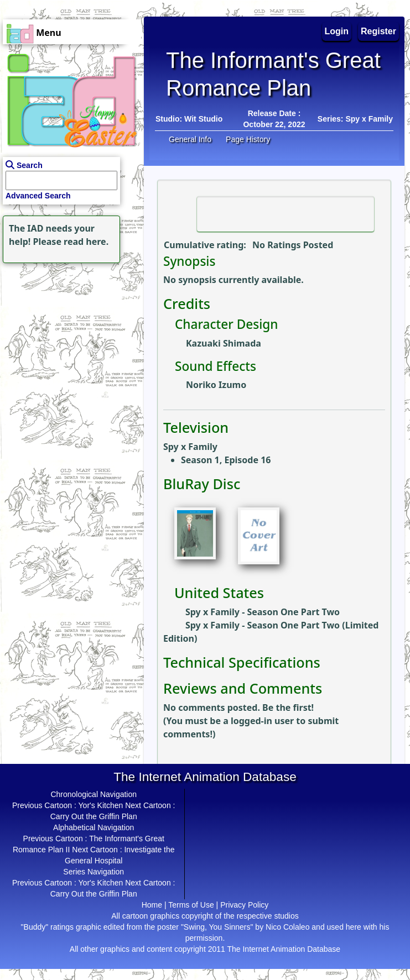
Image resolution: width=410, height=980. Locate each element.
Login (337, 31)
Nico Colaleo (287, 927)
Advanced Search (38, 196)
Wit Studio (203, 119)
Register (378, 31)
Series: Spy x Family (355, 119)
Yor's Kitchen (101, 805)
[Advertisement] (69, 335)
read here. (86, 242)
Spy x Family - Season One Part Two (263, 612)
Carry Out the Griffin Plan (94, 816)
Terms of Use (191, 905)
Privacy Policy (244, 905)
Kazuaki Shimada (224, 343)
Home (152, 905)
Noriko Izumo (216, 385)
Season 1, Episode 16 (226, 460)
